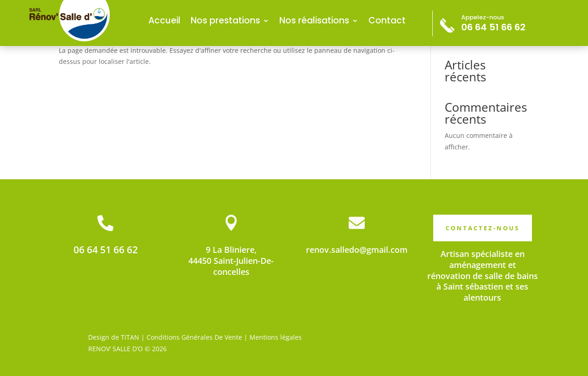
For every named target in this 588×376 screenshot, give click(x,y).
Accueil (164, 20)
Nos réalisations (314, 20)
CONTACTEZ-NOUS (483, 228)
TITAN (130, 337)
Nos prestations (225, 20)
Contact (387, 20)
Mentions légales (276, 337)
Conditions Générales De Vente (194, 337)
